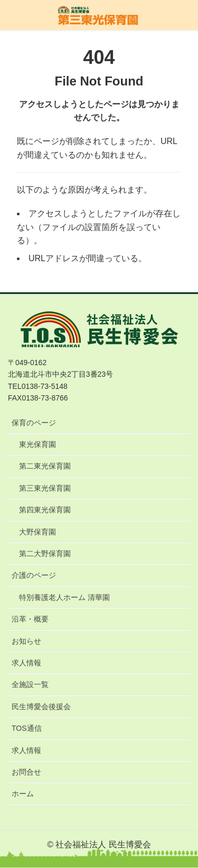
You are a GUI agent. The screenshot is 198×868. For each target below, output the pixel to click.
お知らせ (26, 641)
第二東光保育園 (45, 466)
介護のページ (34, 575)
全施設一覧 (30, 684)
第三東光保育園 (45, 488)
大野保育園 (37, 532)
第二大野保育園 (45, 554)
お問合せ (26, 772)
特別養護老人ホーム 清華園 (64, 597)
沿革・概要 (30, 619)
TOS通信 (27, 728)
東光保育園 (37, 444)
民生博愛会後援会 (41, 707)
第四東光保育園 (45, 510)
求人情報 (26, 663)
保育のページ (34, 423)
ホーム (23, 794)
